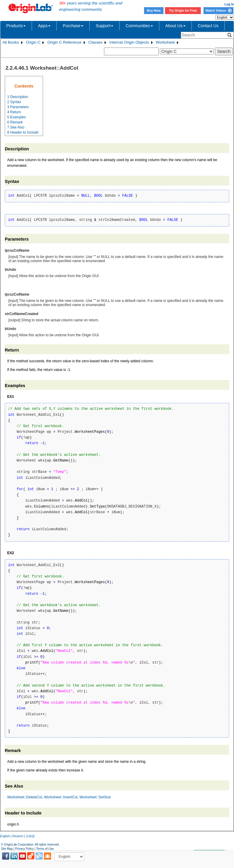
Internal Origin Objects (129, 42)
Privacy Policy (25, 849)
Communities (139, 26)
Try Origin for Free (183, 10)
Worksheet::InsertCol (61, 797)
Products (16, 26)
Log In (229, 4)
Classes (95, 42)
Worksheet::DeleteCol (25, 797)
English (5, 836)
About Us (175, 26)
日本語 (30, 836)
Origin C (33, 42)
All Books (11, 42)
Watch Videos (218, 10)
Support (104, 26)
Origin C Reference (64, 42)
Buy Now (154, 10)
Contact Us (208, 26)
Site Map (7, 849)
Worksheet (165, 42)
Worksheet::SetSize (95, 797)
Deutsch (18, 836)
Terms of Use (45, 849)
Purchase (73, 26)
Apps (44, 26)
